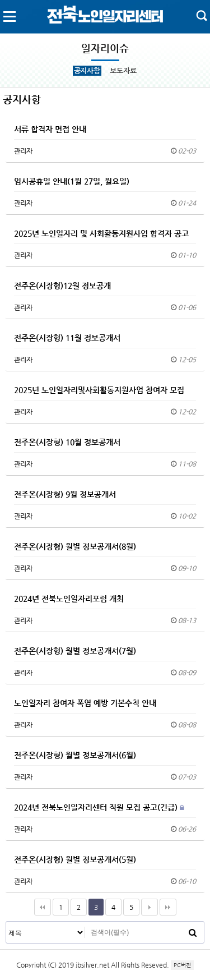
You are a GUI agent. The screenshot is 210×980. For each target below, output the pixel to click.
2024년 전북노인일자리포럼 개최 (69, 599)
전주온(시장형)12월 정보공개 (62, 286)
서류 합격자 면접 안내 (50, 129)
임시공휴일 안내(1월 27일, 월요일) (72, 181)
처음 (43, 907)
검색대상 (6, 922)
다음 (150, 907)
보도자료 (123, 70)
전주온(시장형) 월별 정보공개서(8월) (75, 546)
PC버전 (182, 965)
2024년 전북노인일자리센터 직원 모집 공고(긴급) (99, 807)
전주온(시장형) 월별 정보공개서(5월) (75, 859)
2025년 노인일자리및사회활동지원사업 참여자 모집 (99, 390)
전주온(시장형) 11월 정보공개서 (67, 338)
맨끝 (168, 907)
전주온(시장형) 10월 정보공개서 (67, 442)
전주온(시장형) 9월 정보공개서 (65, 494)
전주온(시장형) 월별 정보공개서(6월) (75, 755)
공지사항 (87, 70)
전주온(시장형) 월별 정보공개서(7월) (75, 651)
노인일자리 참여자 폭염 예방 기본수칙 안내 (85, 703)
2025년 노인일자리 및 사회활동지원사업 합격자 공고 (101, 233)
